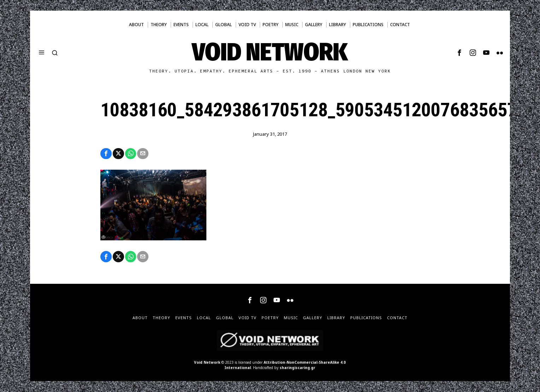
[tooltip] (459, 53)
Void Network (207, 363)
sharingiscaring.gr (297, 368)
